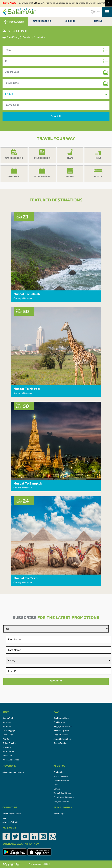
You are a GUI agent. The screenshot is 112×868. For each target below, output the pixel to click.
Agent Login (59, 814)
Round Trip (10, 38)
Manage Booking (42, 21)
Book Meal (7, 727)
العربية (95, 12)
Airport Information (62, 739)
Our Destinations (61, 718)
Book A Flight (8, 718)
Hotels (98, 21)
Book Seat (7, 723)
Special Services (61, 735)
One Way (24, 38)
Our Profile (58, 772)
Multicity (39, 38)
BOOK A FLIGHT (14, 22)
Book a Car (7, 756)
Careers (57, 789)
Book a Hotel (8, 752)
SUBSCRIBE (56, 681)
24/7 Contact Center (12, 814)
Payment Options (61, 731)
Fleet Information (61, 781)
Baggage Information (63, 727)
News (56, 785)
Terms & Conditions (62, 793)
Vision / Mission (61, 777)
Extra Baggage (9, 731)
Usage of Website (61, 802)
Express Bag (8, 735)
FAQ (4, 818)
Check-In (70, 21)
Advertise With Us (10, 822)
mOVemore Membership (13, 772)
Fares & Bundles (60, 743)
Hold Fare (7, 748)
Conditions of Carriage (64, 798)
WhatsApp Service (11, 760)
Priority (6, 739)
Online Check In (9, 743)
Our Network (59, 723)
